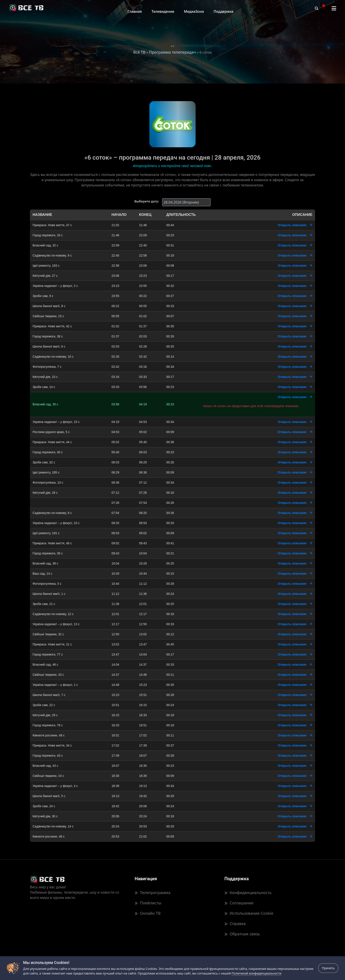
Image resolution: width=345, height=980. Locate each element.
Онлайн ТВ (148, 913)
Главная (135, 11)
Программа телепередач (173, 52)
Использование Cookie (249, 913)
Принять (328, 968)
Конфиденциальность (248, 893)
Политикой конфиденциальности (257, 973)
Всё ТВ (139, 52)
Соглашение (239, 903)
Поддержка (224, 11)
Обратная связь (242, 934)
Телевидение (163, 11)
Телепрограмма (152, 893)
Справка (235, 924)
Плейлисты (148, 903)
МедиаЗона (194, 11)
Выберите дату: (147, 201)
